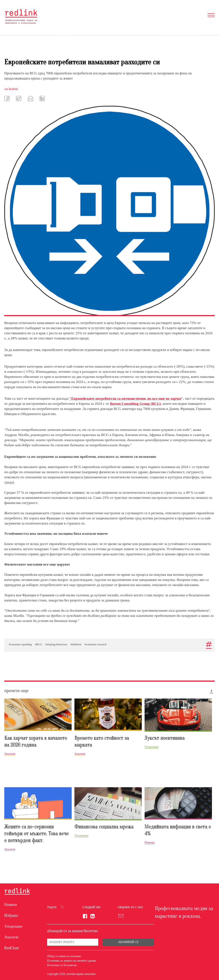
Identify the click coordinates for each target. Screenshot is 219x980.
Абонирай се (128, 942)
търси (52, 907)
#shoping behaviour (56, 644)
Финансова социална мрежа (104, 827)
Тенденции (13, 926)
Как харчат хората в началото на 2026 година (36, 742)
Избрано (11, 915)
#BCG (38, 644)
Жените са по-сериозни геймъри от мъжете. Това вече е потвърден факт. (36, 834)
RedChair (12, 948)
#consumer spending (20, 644)
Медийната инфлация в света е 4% (178, 830)
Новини (11, 905)
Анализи (11, 937)
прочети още (16, 691)
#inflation (76, 644)
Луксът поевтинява (165, 738)
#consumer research (96, 644)
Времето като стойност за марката (102, 742)
